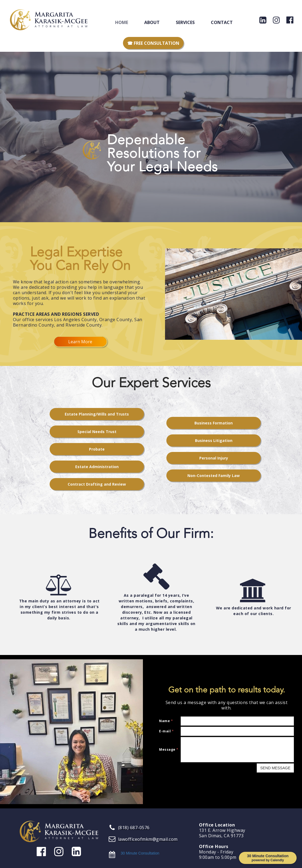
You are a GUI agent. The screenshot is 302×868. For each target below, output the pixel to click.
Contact (222, 22)
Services (185, 22)
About (152, 22)
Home (122, 22)
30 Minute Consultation (140, 853)
